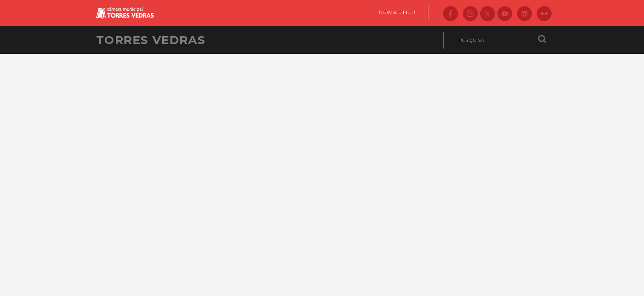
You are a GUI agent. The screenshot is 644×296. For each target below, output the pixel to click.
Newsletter (397, 12)
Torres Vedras (151, 40)
